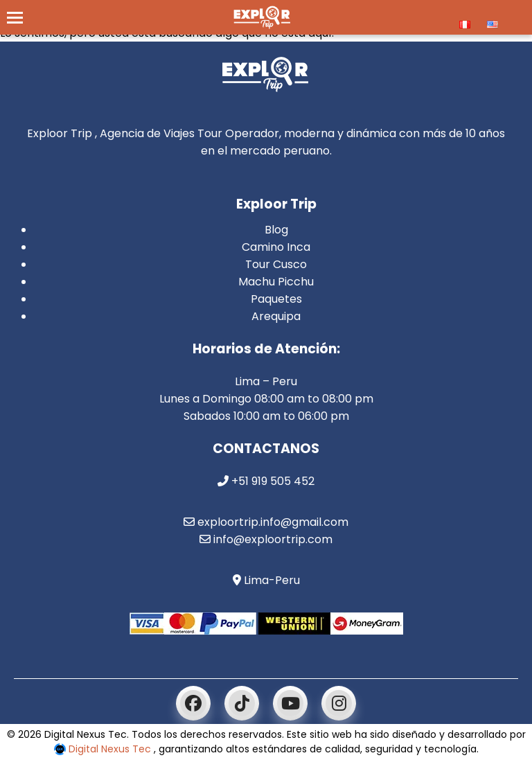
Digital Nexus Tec (104, 749)
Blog (276, 230)
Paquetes (276, 299)
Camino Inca (276, 247)
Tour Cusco (276, 264)
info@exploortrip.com (266, 539)
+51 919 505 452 (266, 481)
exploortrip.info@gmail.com (266, 522)
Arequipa (276, 316)
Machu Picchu (276, 282)
